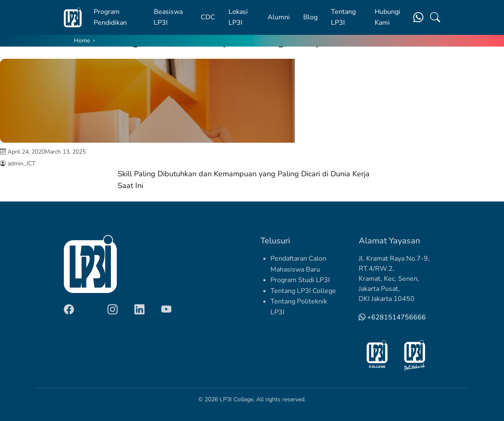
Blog (310, 17)
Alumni (279, 17)
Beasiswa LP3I (168, 17)
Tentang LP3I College (303, 291)
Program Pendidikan (110, 17)
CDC (208, 17)
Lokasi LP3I (238, 17)
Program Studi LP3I (300, 280)
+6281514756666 (392, 317)
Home (82, 41)
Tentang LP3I (343, 17)
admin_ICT (21, 163)
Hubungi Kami (387, 17)
